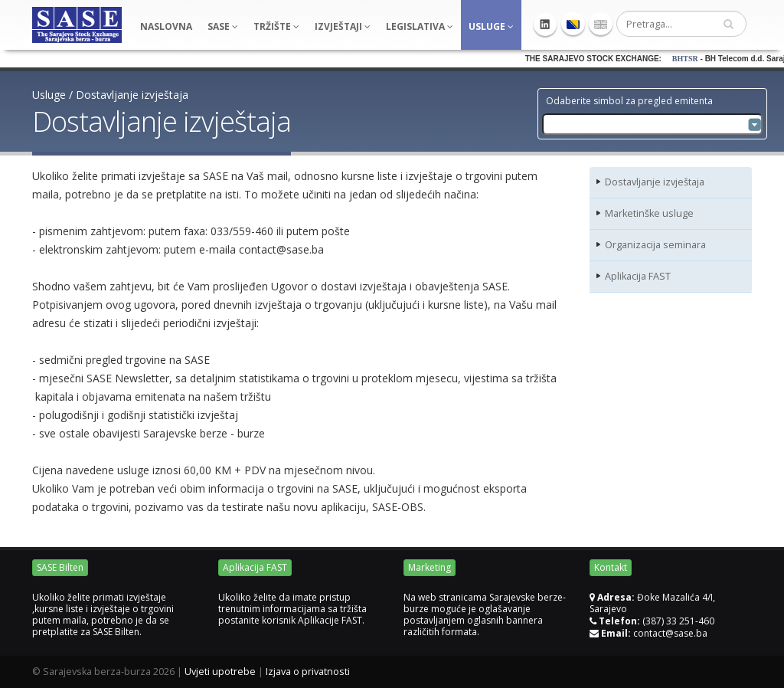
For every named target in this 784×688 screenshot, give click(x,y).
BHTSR (698, 59)
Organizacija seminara (655, 245)
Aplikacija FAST (638, 276)
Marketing (430, 567)
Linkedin (545, 25)
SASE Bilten (60, 567)
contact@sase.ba (670, 633)
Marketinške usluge (649, 213)
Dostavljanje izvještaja (132, 95)
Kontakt (611, 567)
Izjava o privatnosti (308, 672)
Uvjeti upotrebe (220, 672)
